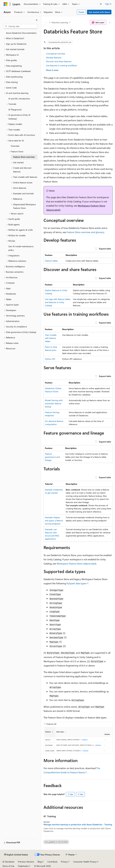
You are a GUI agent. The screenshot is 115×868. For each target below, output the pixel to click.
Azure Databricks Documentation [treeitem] (21, 33)
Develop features (54, 57)
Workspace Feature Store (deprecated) (76, 564)
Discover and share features (59, 61)
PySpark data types (76, 583)
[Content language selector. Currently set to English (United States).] (16, 855)
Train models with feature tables (51, 338)
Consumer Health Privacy (85, 862)
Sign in (108, 4)
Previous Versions (26, 862)
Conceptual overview (56, 54)
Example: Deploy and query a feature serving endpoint (54, 520)
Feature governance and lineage (52, 457)
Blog (40, 862)
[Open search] (101, 4)
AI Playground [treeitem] (15, 109)
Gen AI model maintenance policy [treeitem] (21, 248)
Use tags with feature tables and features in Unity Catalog (58, 302)
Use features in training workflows (61, 65)
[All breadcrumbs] (46, 22)
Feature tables (51, 261)
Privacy (64, 862)
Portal (81, 12)
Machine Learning (60, 22)
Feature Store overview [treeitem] (24, 157)
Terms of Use (8, 866)
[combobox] (21, 26)
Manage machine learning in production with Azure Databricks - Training (78, 825)
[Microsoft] (6, 4)
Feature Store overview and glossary (85, 232)
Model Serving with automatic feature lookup (54, 403)
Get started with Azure (99, 12)
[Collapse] (37, 20)
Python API (50, 359)
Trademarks (23, 866)
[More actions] (110, 22)
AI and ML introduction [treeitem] (19, 99)
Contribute (52, 862)
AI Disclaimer (8, 862)
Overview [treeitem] (15, 146)
